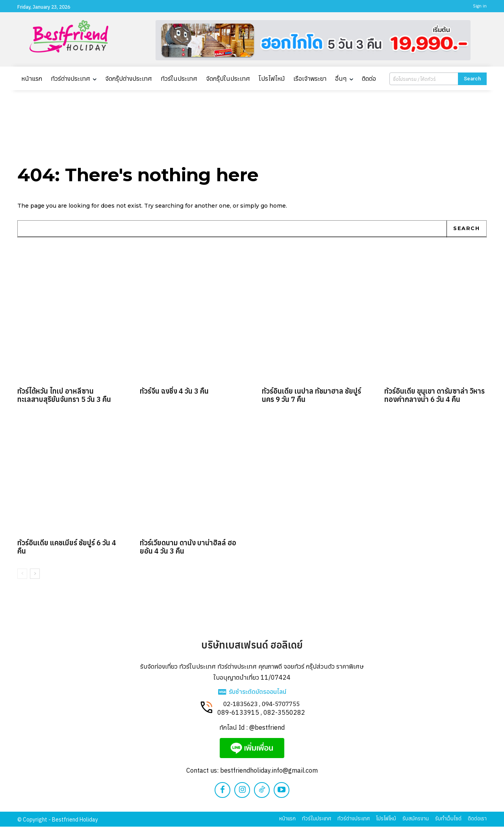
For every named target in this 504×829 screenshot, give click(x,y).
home (278, 208)
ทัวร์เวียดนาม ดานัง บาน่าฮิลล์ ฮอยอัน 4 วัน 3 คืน (188, 549)
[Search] (472, 79)
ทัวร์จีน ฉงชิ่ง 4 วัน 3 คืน (174, 393)
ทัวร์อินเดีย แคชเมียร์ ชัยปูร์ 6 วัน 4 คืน (67, 549)
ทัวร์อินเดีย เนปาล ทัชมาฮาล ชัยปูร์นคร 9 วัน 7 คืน (311, 398)
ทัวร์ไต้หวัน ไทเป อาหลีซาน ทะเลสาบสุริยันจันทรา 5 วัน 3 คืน (64, 398)
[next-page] (35, 576)
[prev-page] (22, 576)
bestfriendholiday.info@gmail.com (269, 773)
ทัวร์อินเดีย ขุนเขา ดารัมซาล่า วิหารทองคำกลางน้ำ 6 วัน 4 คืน (435, 398)
